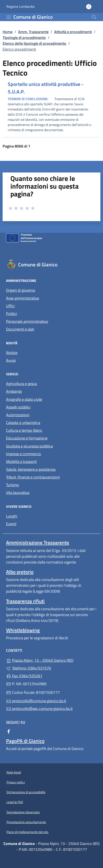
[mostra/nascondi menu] (9, 17)
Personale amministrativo (27, 321)
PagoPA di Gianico (25, 741)
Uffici (10, 306)
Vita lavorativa (18, 493)
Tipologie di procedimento (24, 38)
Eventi (11, 524)
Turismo (13, 485)
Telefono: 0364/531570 (29, 668)
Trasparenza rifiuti (25, 601)
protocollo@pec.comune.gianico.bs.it (39, 709)
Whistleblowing (23, 630)
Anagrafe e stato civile (24, 399)
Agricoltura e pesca (21, 384)
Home (8, 32)
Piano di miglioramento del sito (27, 832)
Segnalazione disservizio (23, 812)
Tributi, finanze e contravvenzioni (33, 477)
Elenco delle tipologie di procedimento (34, 43)
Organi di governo (21, 290)
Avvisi (11, 360)
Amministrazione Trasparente (38, 543)
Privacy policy (16, 782)
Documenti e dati (20, 329)
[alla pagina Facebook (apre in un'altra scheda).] (9, 731)
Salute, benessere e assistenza (31, 469)
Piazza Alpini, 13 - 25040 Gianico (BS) (51, 660)
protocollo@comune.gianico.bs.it (36, 701)
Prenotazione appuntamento (26, 822)
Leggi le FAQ (15, 802)
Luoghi (12, 516)
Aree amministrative (23, 298)
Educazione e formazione (27, 438)
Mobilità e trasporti (21, 462)
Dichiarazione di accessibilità (26, 792)
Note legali (14, 772)
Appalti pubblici (18, 407)
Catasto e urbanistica (23, 423)
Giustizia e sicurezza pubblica (29, 446)
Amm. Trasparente (33, 32)
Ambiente (14, 391)
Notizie (12, 353)
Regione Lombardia (21, 7)
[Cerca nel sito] (94, 17)
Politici (12, 314)
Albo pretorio (20, 572)
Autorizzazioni (18, 415)
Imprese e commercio (24, 454)
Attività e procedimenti (73, 32)
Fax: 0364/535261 (24, 676)
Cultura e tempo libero (24, 430)
